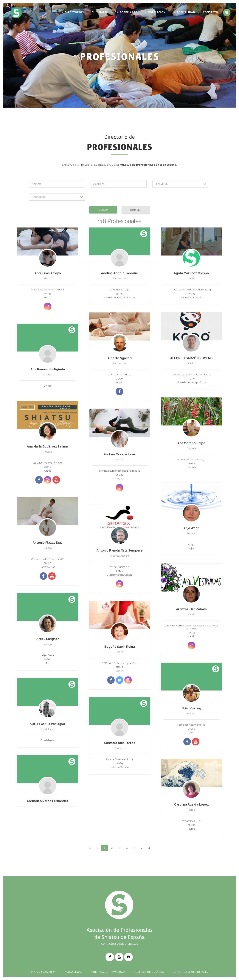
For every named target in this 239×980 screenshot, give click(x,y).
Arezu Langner (48, 639)
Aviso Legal (74, 972)
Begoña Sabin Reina (120, 647)
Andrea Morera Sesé (119, 454)
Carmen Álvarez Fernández (48, 801)
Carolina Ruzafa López (191, 805)
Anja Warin (191, 528)
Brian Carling (191, 708)
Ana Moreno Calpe (191, 443)
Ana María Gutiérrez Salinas (48, 446)
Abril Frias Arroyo (48, 273)
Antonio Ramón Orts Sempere (120, 551)
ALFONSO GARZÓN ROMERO (191, 358)
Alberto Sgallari (120, 358)
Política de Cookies (149, 972)
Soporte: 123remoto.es (191, 972)
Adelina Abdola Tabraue (119, 273)
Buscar (103, 210)
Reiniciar (136, 210)
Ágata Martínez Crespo (191, 273)
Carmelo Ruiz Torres (120, 743)
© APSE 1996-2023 (43, 972)
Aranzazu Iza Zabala (191, 609)
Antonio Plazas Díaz (48, 543)
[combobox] (180, 184)
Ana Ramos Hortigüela (48, 369)
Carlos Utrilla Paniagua (48, 724)
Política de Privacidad (108, 972)
